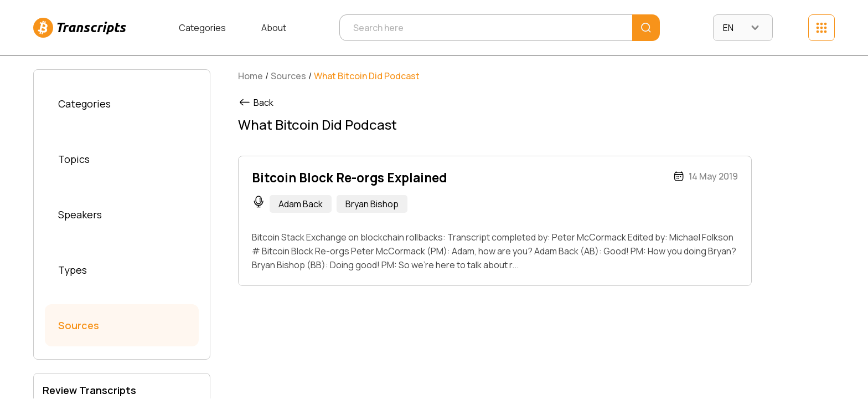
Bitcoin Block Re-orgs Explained (349, 178)
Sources (79, 325)
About (274, 28)
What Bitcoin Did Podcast (367, 76)
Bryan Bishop (372, 204)
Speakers (80, 214)
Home (250, 76)
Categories (202, 28)
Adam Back (301, 204)
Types (73, 270)
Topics (74, 159)
